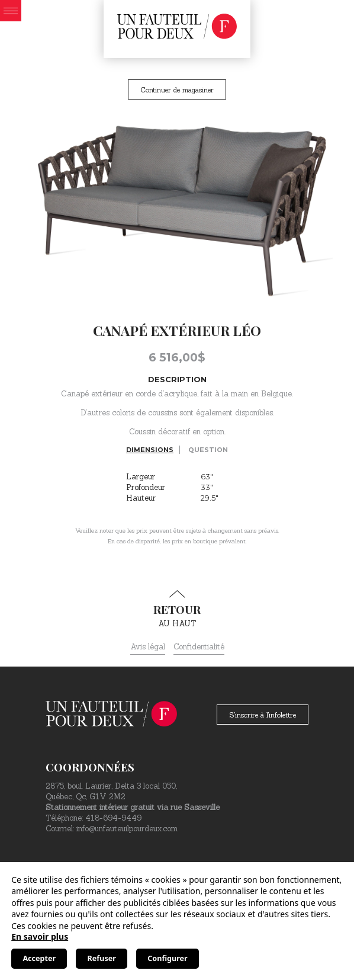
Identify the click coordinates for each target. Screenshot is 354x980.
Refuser (102, 958)
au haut (177, 609)
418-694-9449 (113, 818)
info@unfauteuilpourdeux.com (127, 829)
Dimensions (150, 450)
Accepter (39, 958)
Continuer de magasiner (177, 90)
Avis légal (148, 647)
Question (208, 450)
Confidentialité (199, 647)
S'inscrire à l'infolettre (263, 715)
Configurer (167, 958)
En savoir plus (40, 936)
